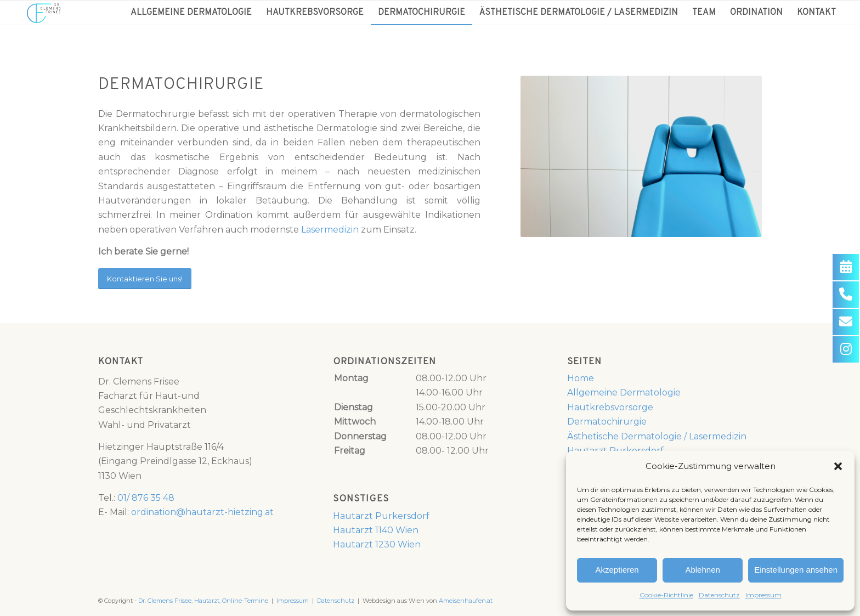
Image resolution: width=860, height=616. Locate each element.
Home (581, 378)
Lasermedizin (330, 230)
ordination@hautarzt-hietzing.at (202, 512)
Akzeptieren (617, 570)
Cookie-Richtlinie (666, 595)
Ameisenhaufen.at (466, 601)
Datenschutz (719, 595)
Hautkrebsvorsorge (610, 407)
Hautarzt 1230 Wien (377, 544)
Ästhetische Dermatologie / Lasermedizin (657, 436)
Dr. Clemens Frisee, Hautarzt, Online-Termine (203, 601)
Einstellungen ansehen (796, 570)
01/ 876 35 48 (146, 498)
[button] (838, 466)
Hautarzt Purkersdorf (381, 516)
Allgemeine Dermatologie (624, 392)
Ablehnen (702, 570)
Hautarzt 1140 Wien (376, 530)
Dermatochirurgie (607, 422)
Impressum (763, 595)
